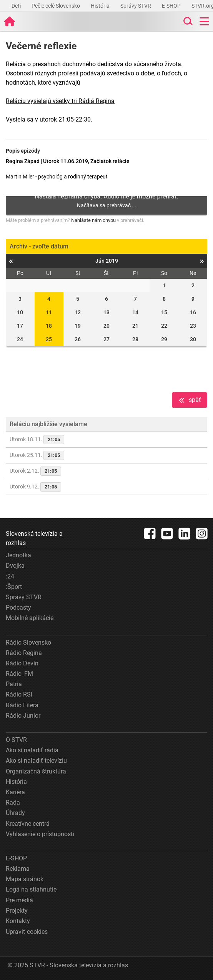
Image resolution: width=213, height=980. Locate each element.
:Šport (14, 587)
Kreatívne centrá (28, 824)
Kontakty (18, 921)
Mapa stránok (25, 879)
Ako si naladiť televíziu (36, 761)
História (101, 6)
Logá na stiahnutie (31, 889)
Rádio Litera (22, 705)
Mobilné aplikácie (30, 618)
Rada (13, 802)
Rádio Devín (22, 663)
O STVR (16, 740)
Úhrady (15, 813)
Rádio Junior (23, 716)
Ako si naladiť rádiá (32, 750)
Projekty (17, 911)
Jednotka (18, 555)
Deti (17, 6)
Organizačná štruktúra (36, 771)
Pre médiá (19, 900)
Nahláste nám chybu (93, 220)
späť (190, 400)
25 (49, 339)
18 (49, 326)
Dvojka (15, 566)
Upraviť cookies (27, 932)
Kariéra (15, 792)
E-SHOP (172, 6)
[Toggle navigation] (204, 21)
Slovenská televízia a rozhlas (34, 538)
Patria (14, 684)
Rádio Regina (24, 653)
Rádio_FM (19, 674)
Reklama (18, 869)
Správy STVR (136, 6)
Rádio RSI (19, 694)
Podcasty (18, 607)
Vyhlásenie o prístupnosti (40, 834)
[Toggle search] (187, 21)
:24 (10, 576)
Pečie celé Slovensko (56, 6)
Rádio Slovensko (28, 642)
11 (49, 312)
